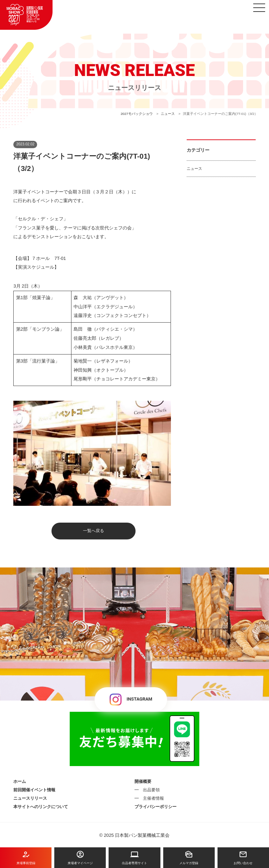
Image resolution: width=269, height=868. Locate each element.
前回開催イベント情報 (34, 790)
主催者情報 (153, 798)
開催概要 (143, 781)
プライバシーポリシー (156, 807)
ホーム (20, 781)
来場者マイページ (80, 857)
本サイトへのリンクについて (41, 807)
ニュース (194, 168)
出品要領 (151, 790)
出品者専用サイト (134, 857)
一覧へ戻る (94, 531)
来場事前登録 (26, 857)
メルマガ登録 (189, 857)
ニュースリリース (30, 798)
